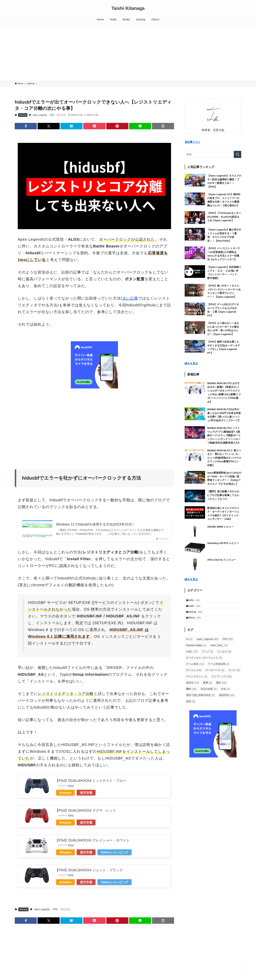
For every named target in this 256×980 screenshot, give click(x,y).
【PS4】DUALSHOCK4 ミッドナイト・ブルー (91, 781)
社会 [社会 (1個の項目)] (226, 697)
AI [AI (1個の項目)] (189, 647)
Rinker (71, 786)
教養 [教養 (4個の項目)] (208, 691)
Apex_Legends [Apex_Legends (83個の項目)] (207, 647)
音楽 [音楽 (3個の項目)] (191, 709)
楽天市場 (86, 793)
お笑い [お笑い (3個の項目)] (192, 660)
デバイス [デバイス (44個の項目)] (194, 678)
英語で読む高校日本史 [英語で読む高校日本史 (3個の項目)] (200, 703)
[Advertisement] (128, 52)
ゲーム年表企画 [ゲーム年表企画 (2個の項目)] (219, 672)
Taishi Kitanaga (128, 8)
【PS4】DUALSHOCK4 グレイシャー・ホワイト (92, 840)
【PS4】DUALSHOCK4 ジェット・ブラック (89, 870)
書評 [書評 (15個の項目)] (221, 691)
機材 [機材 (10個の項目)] (191, 697)
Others (196, 625)
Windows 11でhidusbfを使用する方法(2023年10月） (96, 524)
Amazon (65, 793)
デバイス (61, 115)
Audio (196, 601)
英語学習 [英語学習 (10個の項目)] (227, 703)
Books (196, 609)
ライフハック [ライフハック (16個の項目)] (222, 685)
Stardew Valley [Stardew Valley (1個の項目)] (196, 653)
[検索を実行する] (237, 154)
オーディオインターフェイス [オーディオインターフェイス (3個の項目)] (204, 666)
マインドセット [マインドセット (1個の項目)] (197, 685)
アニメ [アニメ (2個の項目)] (207, 660)
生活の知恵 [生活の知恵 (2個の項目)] (209, 697)
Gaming (23, 115)
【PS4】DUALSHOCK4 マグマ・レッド (86, 811)
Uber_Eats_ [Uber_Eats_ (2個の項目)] (219, 653)
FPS (52, 115)
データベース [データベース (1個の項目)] (215, 678)
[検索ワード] (213, 154)
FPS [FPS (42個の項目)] (228, 647)
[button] (26, 126)
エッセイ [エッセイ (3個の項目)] (224, 660)
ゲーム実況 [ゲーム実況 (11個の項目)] (195, 672)
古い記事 (130, 298)
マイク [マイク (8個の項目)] (234, 678)
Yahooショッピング (115, 852)
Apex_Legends (40, 115)
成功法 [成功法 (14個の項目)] (192, 691)
